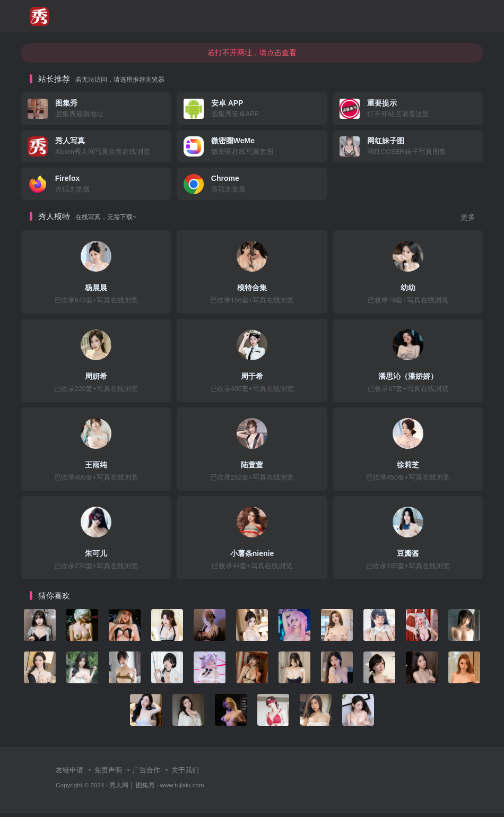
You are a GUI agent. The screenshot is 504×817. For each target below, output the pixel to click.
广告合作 (146, 774)
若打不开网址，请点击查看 (252, 56)
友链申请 (69, 774)
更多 (468, 221)
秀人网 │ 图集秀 (132, 788)
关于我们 (185, 774)
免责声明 (108, 774)
